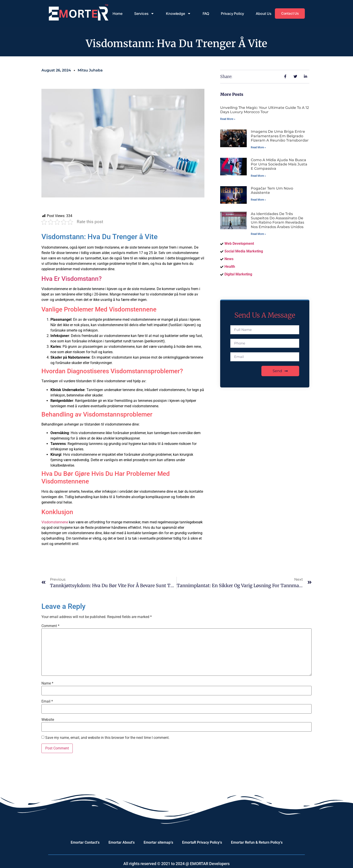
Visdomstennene (55, 522)
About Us (262, 14)
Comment (50, 626)
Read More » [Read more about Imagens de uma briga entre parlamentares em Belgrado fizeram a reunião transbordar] (258, 147)
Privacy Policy (231, 14)
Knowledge (177, 14)
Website (48, 720)
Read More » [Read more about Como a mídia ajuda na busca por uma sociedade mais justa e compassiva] (258, 176)
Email (47, 701)
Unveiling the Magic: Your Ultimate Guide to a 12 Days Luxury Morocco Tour (265, 110)
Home (116, 14)
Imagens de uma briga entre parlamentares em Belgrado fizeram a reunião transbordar (280, 136)
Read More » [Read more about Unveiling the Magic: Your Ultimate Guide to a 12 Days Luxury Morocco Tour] (228, 119)
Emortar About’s (122, 842)
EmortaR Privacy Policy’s (202, 842)
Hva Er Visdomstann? (72, 279)
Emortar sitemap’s (158, 842)
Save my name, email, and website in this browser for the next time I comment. (107, 738)
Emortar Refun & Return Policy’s (257, 842)
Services (143, 14)
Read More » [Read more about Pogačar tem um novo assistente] (258, 200)
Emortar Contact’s (85, 842)
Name (47, 683)
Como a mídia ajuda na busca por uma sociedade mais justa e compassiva (279, 164)
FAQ (204, 14)
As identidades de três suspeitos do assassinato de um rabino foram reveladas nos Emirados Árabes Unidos (277, 220)
